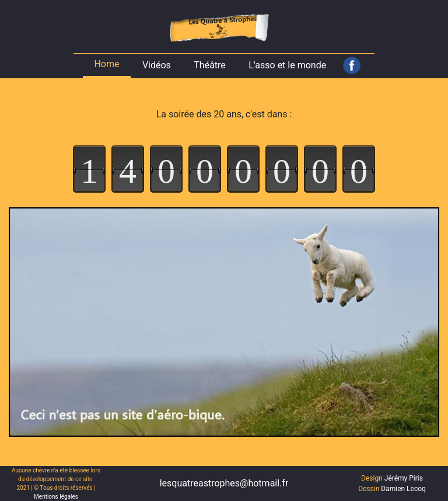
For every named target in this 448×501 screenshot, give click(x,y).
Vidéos (157, 65)
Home (106, 64)
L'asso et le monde (287, 65)
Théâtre (210, 65)
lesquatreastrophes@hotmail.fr (224, 483)
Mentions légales (56, 497)
